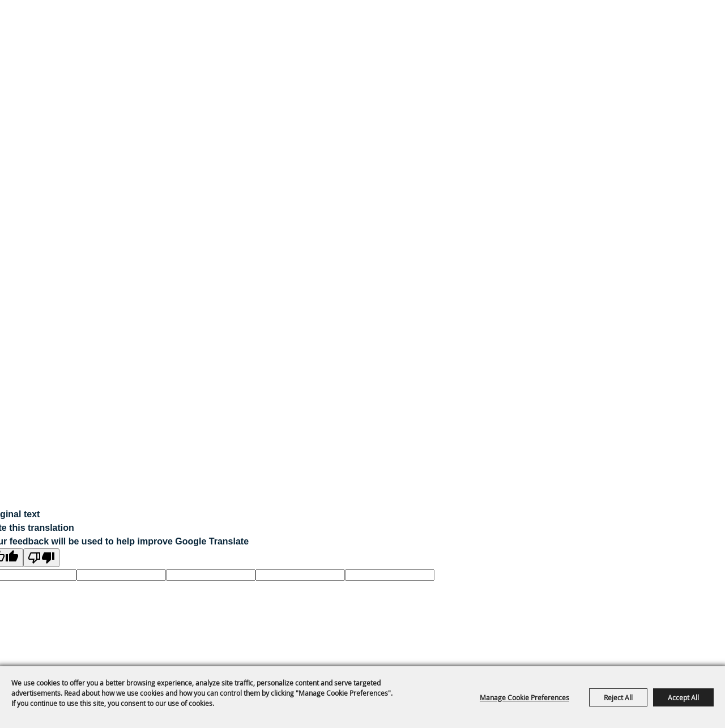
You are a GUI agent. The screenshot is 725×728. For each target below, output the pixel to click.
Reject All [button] (618, 697)
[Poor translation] (41, 558)
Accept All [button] (683, 697)
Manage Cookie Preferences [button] (524, 697)
